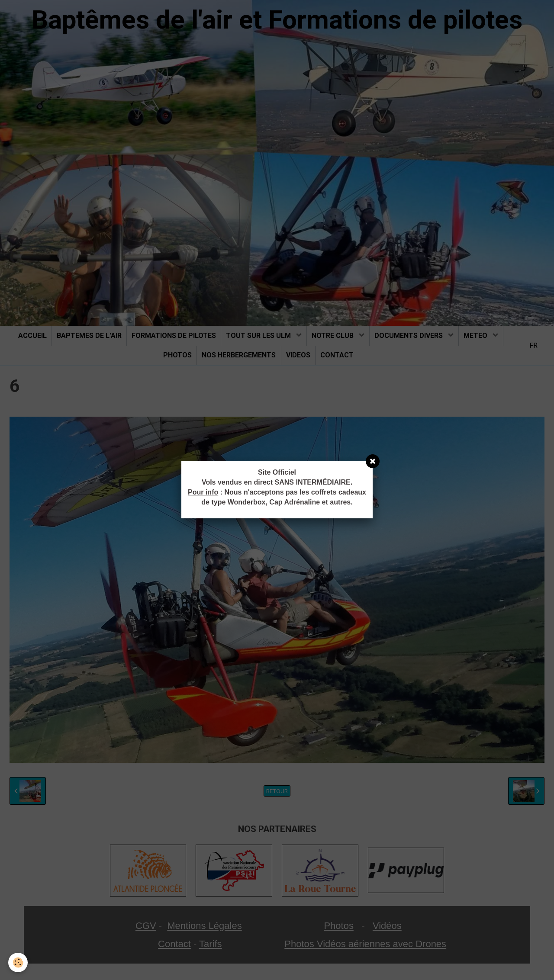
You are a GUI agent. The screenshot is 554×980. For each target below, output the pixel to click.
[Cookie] (18, 962)
